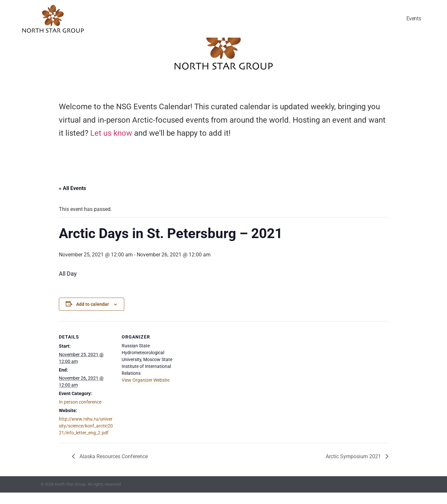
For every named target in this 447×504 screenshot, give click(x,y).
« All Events (72, 200)
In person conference (80, 413)
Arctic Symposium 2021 (354, 468)
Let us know (111, 145)
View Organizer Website (146, 391)
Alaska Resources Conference (113, 468)
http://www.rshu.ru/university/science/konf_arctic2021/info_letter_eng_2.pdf (86, 437)
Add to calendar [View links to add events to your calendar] (93, 316)
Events (414, 19)
